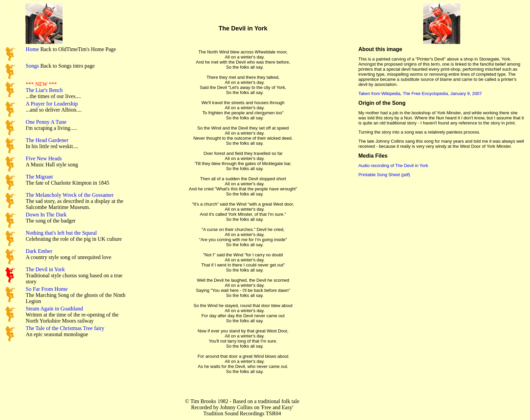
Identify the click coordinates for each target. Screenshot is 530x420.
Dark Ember (39, 251)
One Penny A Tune (46, 122)
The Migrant (39, 177)
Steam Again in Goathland (54, 309)
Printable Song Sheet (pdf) (384, 175)
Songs (32, 66)
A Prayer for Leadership (52, 104)
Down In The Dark (46, 215)
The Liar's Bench (44, 90)
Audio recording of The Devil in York (393, 166)
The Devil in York (45, 269)
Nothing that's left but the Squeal (61, 233)
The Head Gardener (47, 140)
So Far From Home (47, 289)
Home (32, 49)
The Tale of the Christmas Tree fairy (65, 328)
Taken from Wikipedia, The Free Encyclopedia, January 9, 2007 (420, 94)
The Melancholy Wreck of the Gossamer (70, 195)
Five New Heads (44, 158)
